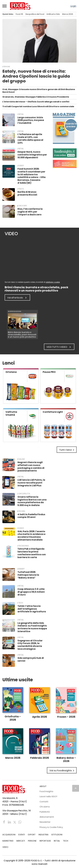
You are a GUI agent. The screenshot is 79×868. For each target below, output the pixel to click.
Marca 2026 (68, 14)
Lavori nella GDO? (48, 797)
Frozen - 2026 (66, 717)
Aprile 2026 (40, 717)
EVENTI (21, 166)
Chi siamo (45, 807)
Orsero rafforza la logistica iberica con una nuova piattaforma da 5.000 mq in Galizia (32, 501)
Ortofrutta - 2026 (13, 718)
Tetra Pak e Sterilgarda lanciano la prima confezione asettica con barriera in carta (32, 553)
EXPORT (32, 835)
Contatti (44, 802)
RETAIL (21, 114)
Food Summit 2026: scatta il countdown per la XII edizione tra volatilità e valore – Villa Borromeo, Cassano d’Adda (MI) (32, 176)
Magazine (63, 115)
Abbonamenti (47, 817)
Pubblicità (45, 812)
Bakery (21, 569)
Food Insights (46, 791)
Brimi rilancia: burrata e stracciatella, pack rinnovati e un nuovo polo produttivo (22, 335)
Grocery (23, 206)
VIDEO (5, 847)
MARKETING (8, 841)
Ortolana (11, 372)
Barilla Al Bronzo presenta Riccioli (27, 193)
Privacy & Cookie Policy (51, 827)
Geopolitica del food (35, 14)
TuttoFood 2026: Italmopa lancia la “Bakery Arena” (28, 575)
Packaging (24, 546)
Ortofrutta (24, 494)
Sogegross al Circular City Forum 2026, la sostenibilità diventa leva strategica (30, 645)
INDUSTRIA (44, 835)
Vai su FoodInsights (62, 771)
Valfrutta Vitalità (11, 413)
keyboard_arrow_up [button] (76, 788)
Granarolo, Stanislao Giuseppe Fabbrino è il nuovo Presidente (36, 97)
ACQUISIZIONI (9, 835)
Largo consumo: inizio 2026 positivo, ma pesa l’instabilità (31, 120)
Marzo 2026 (13, 758)
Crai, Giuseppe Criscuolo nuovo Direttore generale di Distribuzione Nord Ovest (39, 91)
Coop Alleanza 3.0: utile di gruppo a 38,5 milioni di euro (31, 592)
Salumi (21, 459)
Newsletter (45, 822)
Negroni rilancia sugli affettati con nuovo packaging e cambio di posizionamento (31, 466)
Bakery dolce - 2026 (66, 759)
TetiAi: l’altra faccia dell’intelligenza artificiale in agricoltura (32, 609)
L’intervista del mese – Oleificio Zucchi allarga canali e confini (36, 102)
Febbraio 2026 (40, 758)
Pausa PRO (49, 372)
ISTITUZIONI (57, 835)
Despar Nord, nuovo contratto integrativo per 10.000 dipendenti (32, 155)
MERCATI (21, 841)
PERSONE (7, 67)
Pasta (21, 189)
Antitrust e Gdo (53, 14)
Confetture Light (53, 412)
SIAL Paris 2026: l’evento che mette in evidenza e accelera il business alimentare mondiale (31, 536)
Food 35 (19, 14)
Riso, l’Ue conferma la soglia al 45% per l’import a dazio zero (30, 212)
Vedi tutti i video (59, 347)
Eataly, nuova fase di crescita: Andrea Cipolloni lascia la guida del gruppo (36, 76)
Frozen (22, 511)
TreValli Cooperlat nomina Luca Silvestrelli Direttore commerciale (38, 106)
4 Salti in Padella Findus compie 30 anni (31, 516)
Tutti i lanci (67, 450)
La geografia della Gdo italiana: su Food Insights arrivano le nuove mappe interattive (32, 627)
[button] (5, 6)
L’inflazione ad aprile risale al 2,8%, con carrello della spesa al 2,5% (30, 138)
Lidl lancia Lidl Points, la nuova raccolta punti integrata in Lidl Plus (31, 483)
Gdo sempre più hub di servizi (31, 659)
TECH (21, 603)
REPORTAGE (45, 841)
